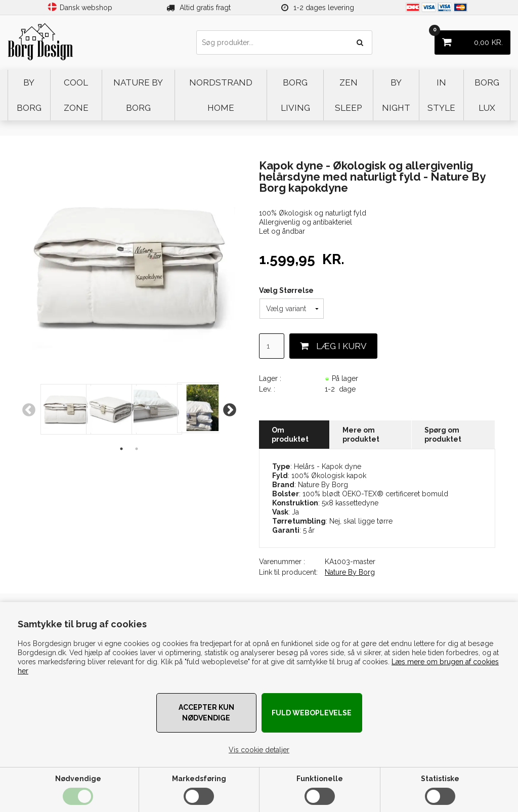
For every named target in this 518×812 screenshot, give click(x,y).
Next (230, 410)
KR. (469, 39)
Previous (29, 410)
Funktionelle (320, 779)
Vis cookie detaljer (259, 750)
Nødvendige (78, 779)
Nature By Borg (350, 572)
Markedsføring (199, 779)
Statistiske (440, 779)
